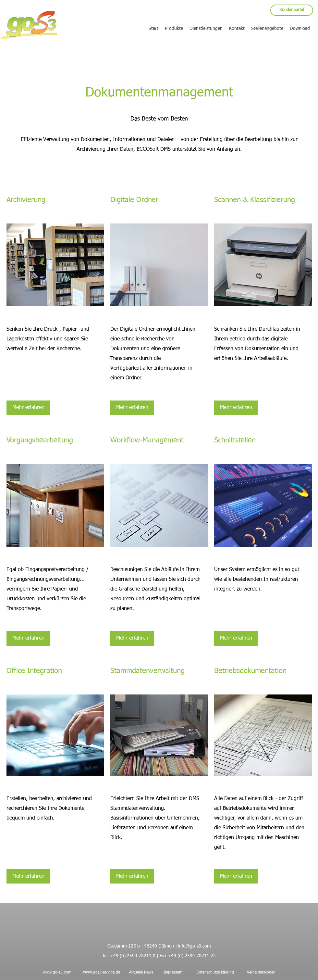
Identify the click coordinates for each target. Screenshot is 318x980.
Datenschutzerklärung (215, 973)
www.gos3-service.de (102, 973)
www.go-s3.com (57, 973)
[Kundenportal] (292, 10)
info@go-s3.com (195, 946)
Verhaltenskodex (261, 973)
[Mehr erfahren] (28, 408)
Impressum (173, 973)
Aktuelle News (141, 973)
